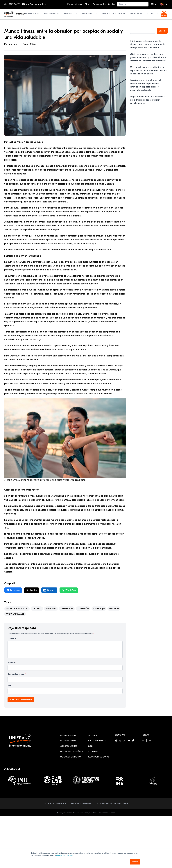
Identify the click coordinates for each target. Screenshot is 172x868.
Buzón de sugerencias (98, 757)
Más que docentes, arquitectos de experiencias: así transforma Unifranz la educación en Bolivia (149, 71)
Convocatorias (74, 4)
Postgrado (136, 14)
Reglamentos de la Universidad (113, 803)
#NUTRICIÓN (67, 609)
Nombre (12, 663)
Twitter (32, 590)
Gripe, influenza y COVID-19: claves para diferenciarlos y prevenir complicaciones (147, 100)
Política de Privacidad (54, 803)
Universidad (31, 14)
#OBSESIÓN (83, 609)
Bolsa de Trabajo (69, 741)
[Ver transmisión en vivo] (164, 14)
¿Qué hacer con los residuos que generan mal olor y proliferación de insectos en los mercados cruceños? (148, 57)
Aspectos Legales (69, 746)
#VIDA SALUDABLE (15, 614)
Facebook (13, 590)
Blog (87, 4)
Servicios (71, 14)
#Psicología (99, 609)
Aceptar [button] (135, 862)
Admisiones (89, 14)
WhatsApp (69, 590)
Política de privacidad (65, 855)
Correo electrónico (17, 674)
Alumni (153, 14)
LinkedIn (49, 590)
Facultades (52, 14)
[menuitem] (143, 741)
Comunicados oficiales (104, 4)
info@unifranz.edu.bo (36, 4)
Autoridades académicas (72, 751)
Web (9, 686)
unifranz (13, 44)
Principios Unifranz (81, 803)
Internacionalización (113, 14)
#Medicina (51, 609)
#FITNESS (37, 609)
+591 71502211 (14, 4)
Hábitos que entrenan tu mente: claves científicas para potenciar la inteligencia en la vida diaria (148, 44)
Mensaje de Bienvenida (71, 757)
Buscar (162, 31)
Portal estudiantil (97, 741)
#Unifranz (114, 609)
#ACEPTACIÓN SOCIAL (17, 609)
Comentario (14, 638)
